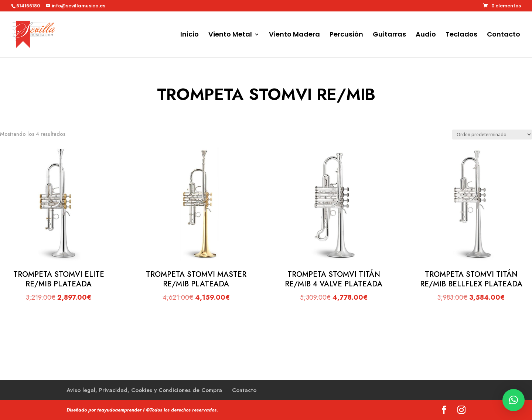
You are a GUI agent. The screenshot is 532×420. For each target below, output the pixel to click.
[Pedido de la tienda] (492, 135)
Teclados (461, 35)
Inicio (190, 35)
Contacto (504, 35)
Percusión (346, 35)
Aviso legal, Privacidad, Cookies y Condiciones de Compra (144, 390)
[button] (514, 400)
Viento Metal (230, 35)
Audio (426, 35)
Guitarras (389, 35)
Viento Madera (294, 35)
